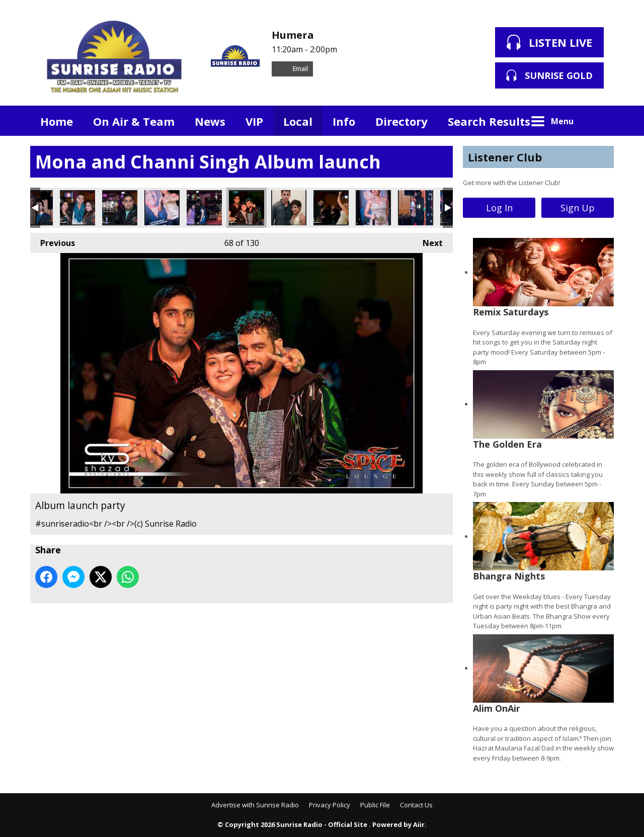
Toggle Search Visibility (599, 121)
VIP (254, 121)
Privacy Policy (330, 805)
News (210, 121)
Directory (401, 121)
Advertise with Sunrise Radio (255, 805)
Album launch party (77, 208)
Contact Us (416, 805)
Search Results (489, 121)
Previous (53, 241)
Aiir (419, 824)
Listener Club (505, 157)
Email (292, 69)
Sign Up (578, 208)
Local (298, 121)
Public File (375, 805)
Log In (499, 208)
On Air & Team (134, 121)
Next (428, 241)
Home (57, 121)
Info (344, 121)
